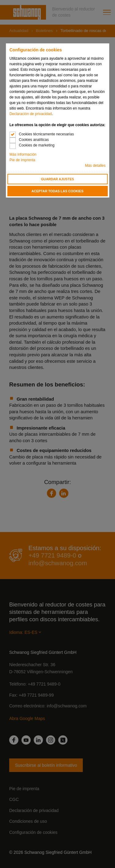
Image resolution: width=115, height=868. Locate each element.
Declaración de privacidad (31, 114)
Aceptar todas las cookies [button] (57, 191)
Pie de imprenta (22, 160)
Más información (23, 154)
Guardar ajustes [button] (58, 179)
